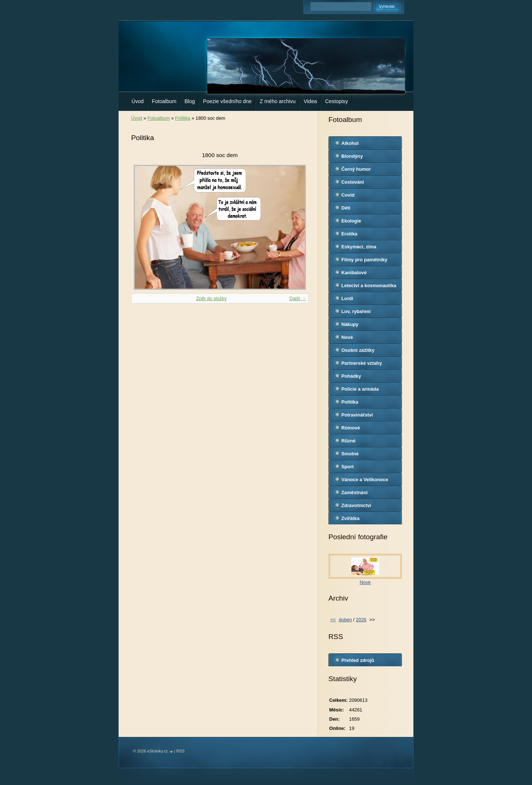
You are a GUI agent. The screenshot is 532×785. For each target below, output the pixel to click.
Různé (348, 441)
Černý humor (356, 169)
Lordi (347, 298)
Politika (183, 118)
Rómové (351, 428)
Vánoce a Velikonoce (365, 480)
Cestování (353, 182)
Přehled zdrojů (358, 660)
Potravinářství (357, 415)
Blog (190, 101)
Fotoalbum (164, 101)
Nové (347, 337)
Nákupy (350, 324)
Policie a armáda (360, 389)
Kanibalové (354, 273)
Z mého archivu (278, 101)
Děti (346, 208)
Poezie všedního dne (228, 101)
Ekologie (351, 221)
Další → (298, 298)
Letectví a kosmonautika (369, 286)
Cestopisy (337, 101)
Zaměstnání (354, 492)
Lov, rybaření (356, 311)
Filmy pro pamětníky (364, 260)
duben (345, 620)
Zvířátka (350, 518)
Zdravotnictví (356, 505)
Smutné (350, 454)
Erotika (349, 234)
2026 (361, 620)
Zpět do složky (212, 298)
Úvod (138, 101)
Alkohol (350, 143)
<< (333, 620)
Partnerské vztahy (362, 363)
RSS (180, 751)
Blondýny (352, 156)
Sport (347, 467)
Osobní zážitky (358, 350)
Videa (310, 101)
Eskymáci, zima (359, 247)
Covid (348, 195)
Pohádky (351, 376)
